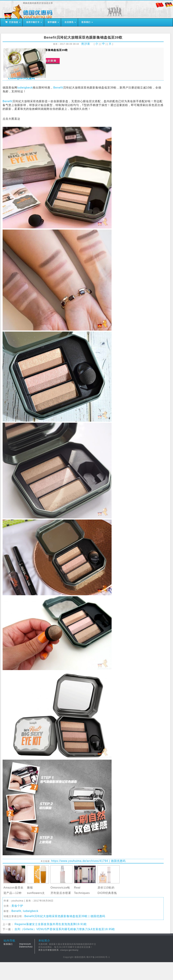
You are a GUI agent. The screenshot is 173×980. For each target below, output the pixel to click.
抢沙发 (86, 44)
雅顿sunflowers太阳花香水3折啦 (37, 893)
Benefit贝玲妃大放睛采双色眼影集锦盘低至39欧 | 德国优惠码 (65, 916)
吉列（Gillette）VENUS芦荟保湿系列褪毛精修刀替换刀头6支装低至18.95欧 (65, 929)
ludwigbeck (25, 88)
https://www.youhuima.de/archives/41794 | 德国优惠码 (88, 861)
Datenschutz (26, 947)
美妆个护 (17, 906)
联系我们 (8, 944)
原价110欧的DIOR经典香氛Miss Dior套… (107, 893)
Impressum (25, 944)
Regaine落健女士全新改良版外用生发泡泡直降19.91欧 (51, 924)
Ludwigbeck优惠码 (22, 78)
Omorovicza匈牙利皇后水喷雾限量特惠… (61, 893)
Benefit (58, 88)
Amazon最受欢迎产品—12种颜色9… (13, 893)
